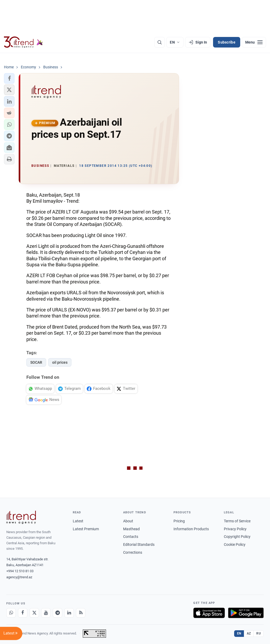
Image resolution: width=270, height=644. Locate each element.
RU (259, 633)
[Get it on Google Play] (246, 613)
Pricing (179, 521)
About (128, 521)
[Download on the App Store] (209, 613)
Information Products (191, 529)
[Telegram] (57, 613)
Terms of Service (237, 521)
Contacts (131, 537)
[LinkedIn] (69, 613)
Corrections (133, 552)
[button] (9, 78)
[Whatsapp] (11, 613)
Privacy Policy (235, 529)
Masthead (131, 529)
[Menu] (254, 42)
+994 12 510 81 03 (20, 571)
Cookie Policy (235, 544)
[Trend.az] (23, 42)
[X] (34, 613)
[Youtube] (46, 613)
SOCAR (36, 362)
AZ (249, 633)
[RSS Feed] (81, 613)
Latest (78, 521)
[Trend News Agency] (21, 517)
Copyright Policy (237, 537)
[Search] (160, 42)
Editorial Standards (139, 544)
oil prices (60, 362)
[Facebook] (23, 613)
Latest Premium (86, 529)
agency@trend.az (19, 577)
